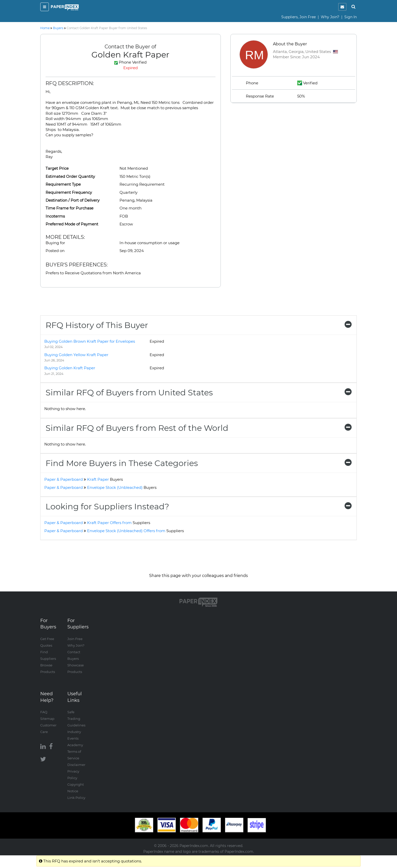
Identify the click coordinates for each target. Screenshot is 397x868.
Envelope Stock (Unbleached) (122, 487)
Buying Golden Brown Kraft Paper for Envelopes (90, 341)
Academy (75, 745)
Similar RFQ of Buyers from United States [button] (198, 392)
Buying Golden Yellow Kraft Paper (76, 355)
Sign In (351, 17)
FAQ (44, 712)
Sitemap (47, 719)
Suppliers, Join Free (299, 17)
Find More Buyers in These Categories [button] (198, 463)
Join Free (75, 639)
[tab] (198, 325)
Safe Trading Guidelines (76, 719)
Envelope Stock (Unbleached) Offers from (135, 531)
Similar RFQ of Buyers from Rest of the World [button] (198, 428)
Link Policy (76, 798)
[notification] (342, 7)
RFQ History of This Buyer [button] (198, 325)
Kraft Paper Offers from (119, 523)
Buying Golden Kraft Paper (70, 368)
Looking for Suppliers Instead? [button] (198, 506)
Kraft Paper (105, 479)
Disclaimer (76, 765)
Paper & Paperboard (64, 479)
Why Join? (330, 17)
